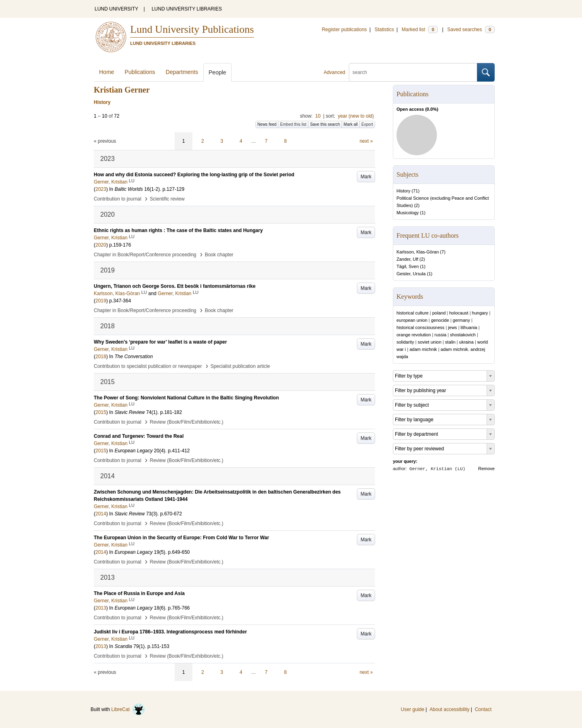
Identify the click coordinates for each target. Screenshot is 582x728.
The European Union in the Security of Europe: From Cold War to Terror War (181, 538)
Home (106, 72)
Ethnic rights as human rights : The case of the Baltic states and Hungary (178, 230)
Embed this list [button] (293, 124)
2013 (101, 608)
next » (366, 141)
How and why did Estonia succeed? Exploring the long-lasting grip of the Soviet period (194, 175)
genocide (440, 320)
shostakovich (463, 335)
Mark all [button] (351, 124)
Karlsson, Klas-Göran (418, 252)
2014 (101, 514)
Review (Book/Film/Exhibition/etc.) (187, 422)
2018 (101, 357)
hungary (480, 313)
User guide (413, 709)
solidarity (405, 342)
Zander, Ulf (407, 259)
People (217, 72)
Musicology (408, 213)
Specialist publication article (240, 366)
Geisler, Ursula (411, 274)
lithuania (469, 327)
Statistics (384, 30)
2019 (101, 301)
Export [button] (367, 124)
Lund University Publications (192, 29)
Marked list (420, 30)
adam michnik (423, 349)
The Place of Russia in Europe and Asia (139, 593)
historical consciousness (421, 327)
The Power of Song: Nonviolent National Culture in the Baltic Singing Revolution (186, 398)
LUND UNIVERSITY (116, 9)
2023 (101, 189)
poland (439, 313)
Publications (140, 72)
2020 (101, 245)
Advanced (334, 72)
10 (318, 116)
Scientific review (167, 199)
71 (415, 191)
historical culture (412, 313)
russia (440, 335)
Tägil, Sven (408, 266)
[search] (413, 72)
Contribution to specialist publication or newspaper (148, 366)
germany (461, 320)
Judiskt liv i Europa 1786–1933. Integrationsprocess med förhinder (170, 632)
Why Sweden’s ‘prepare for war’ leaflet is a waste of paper (160, 342)
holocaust (459, 313)
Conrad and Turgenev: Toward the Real (139, 436)
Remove (486, 468)
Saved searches (471, 30)
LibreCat (128, 709)
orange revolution (414, 335)
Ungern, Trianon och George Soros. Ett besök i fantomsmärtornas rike (175, 286)
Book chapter (219, 255)
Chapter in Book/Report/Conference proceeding (145, 255)
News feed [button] (267, 124)
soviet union (429, 342)
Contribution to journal (117, 199)
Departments (182, 72)
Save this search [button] (325, 124)
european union (412, 320)
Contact (483, 709)
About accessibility (450, 709)
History (403, 191)
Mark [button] (366, 177)
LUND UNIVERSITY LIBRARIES (187, 9)
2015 (101, 412)
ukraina (466, 342)
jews (453, 327)
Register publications (344, 30)
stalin (450, 342)
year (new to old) (356, 116)
